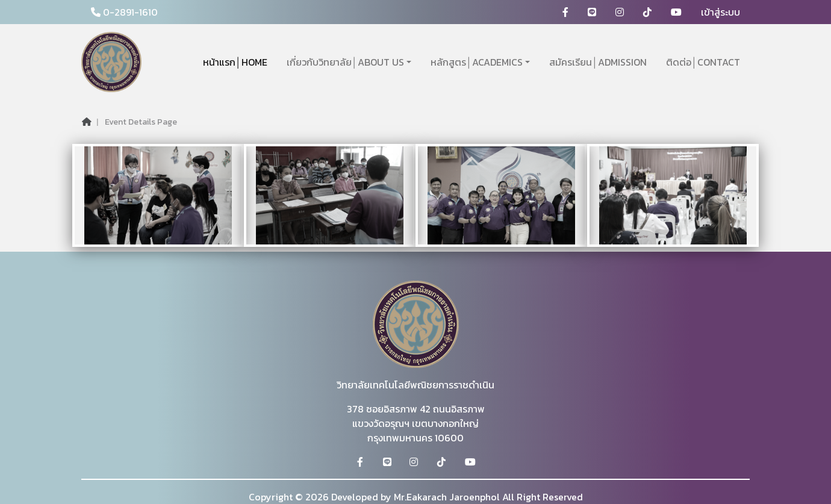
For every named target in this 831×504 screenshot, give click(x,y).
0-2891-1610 (124, 12)
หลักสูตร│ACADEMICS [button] (477, 62)
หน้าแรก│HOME (235, 62)
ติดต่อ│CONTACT (703, 62)
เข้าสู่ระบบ (721, 12)
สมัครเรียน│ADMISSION (598, 62)
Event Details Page (141, 122)
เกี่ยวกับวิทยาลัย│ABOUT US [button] (345, 62)
